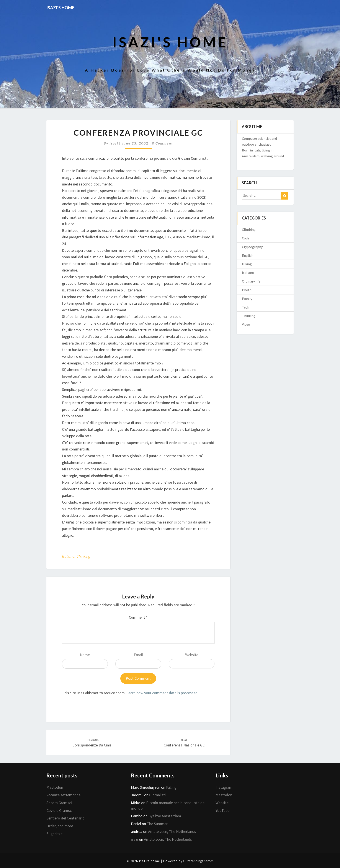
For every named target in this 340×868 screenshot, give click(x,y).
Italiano (68, 556)
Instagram (224, 787)
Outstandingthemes (198, 861)
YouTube (222, 810)
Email (138, 655)
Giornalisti (157, 795)
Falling (171, 787)
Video (246, 324)
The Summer (157, 824)
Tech (246, 307)
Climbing (249, 229)
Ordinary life (251, 281)
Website (192, 655)
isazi (114, 143)
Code (246, 238)
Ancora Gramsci (59, 803)
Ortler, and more (60, 826)
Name (85, 655)
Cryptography (252, 247)
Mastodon (55, 787)
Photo (247, 290)
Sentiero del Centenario (65, 818)
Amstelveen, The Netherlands (172, 831)
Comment (138, 617)
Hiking (247, 264)
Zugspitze (54, 834)
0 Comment (163, 143)
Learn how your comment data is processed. (162, 693)
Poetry (247, 299)
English (248, 255)
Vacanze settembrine (63, 795)
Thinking (84, 556)
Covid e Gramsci (59, 810)
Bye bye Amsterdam (165, 816)
